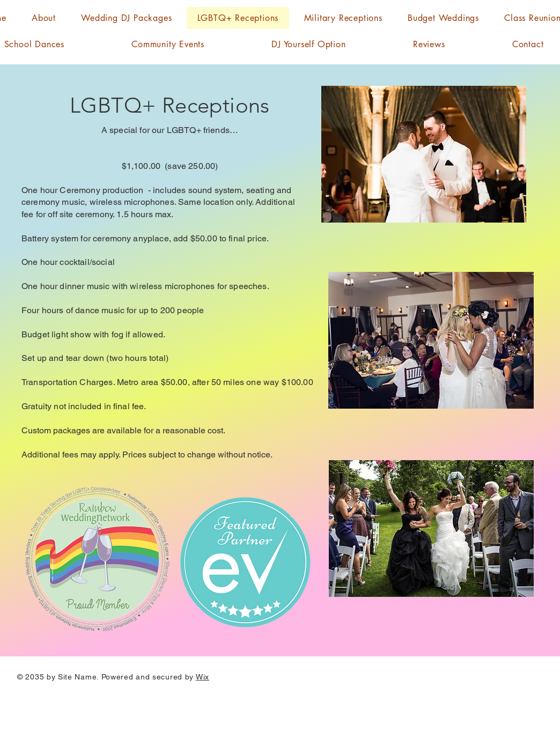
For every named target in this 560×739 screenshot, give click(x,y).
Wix (202, 677)
